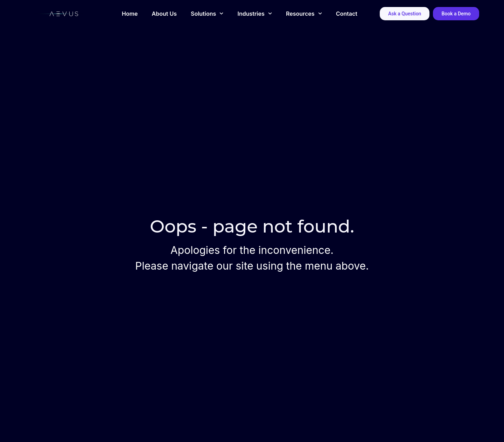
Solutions (207, 13)
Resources (304, 13)
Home (130, 14)
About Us (164, 14)
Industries (255, 13)
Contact (347, 14)
